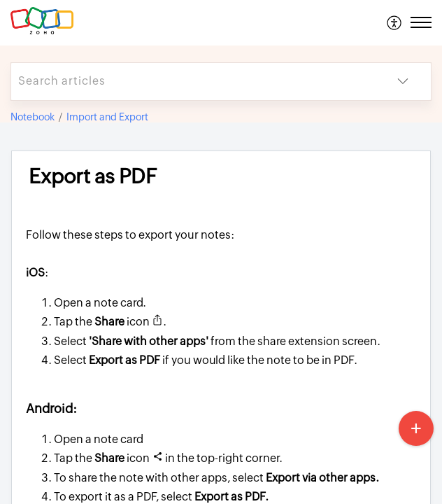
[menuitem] (395, 22)
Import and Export (107, 117)
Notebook (33, 117)
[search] (193, 82)
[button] (395, 22)
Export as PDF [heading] (93, 176)
